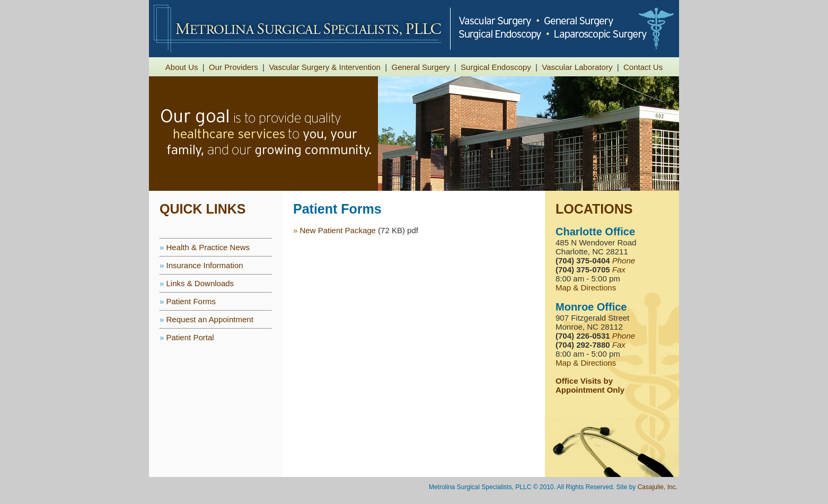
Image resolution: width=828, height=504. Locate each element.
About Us (182, 67)
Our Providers (234, 67)
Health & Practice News (208, 247)
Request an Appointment (210, 319)
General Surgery (420, 67)
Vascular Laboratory (577, 67)
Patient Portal (190, 337)
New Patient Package (338, 230)
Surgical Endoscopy (496, 67)
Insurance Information (205, 265)
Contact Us (643, 67)
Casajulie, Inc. (658, 487)
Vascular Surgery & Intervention (325, 67)
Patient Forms (191, 301)
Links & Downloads (200, 283)
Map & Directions (586, 288)
